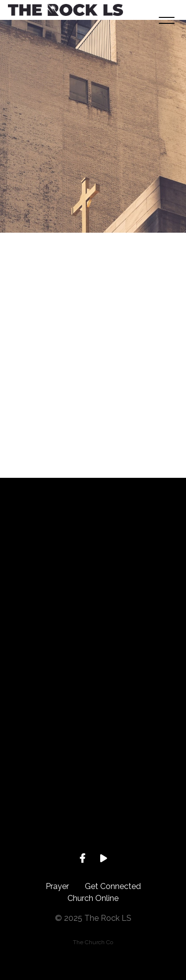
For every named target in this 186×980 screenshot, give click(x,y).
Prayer (57, 886)
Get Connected (113, 886)
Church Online (93, 898)
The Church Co (93, 942)
